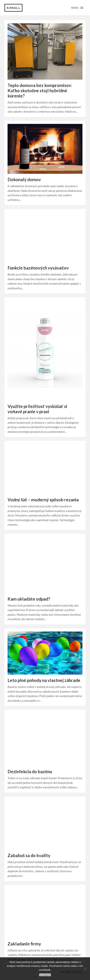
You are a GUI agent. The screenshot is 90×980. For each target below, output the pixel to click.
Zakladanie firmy (24, 944)
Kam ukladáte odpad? (29, 599)
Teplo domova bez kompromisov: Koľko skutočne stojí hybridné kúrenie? (40, 91)
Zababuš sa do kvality (29, 855)
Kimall (14, 8)
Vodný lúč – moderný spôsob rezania (43, 500)
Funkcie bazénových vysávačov (38, 268)
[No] (85, 969)
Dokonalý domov (24, 180)
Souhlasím (45, 975)
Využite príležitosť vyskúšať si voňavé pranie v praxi (37, 409)
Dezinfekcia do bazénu (30, 772)
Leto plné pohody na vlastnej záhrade (44, 680)
